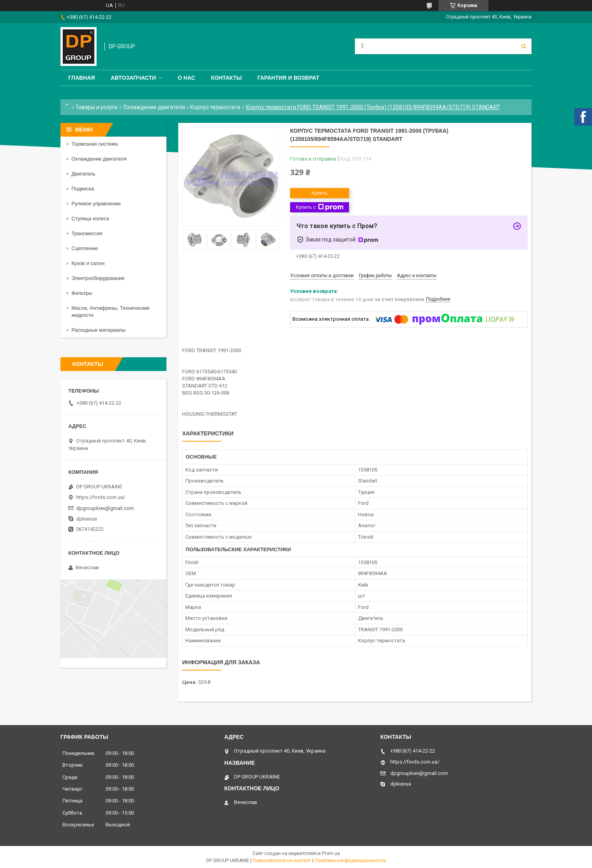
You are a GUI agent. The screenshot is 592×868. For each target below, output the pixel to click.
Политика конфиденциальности (350, 861)
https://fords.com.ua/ (101, 497)
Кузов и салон (88, 263)
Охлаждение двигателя (154, 107)
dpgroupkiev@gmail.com (105, 508)
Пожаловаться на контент (282, 861)
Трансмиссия (87, 233)
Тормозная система (95, 144)
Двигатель (83, 174)
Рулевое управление (96, 204)
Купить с (319, 207)
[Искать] (524, 46)
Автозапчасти (133, 78)
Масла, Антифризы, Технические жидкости (111, 312)
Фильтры (82, 293)
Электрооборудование (98, 278)
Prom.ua (331, 853)
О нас (186, 78)
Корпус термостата (215, 107)
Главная (82, 78)
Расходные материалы (99, 330)
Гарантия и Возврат (289, 78)
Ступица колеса (90, 218)
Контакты (226, 78)
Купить (319, 193)
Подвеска (83, 189)
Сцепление (85, 248)
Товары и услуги (96, 107)
